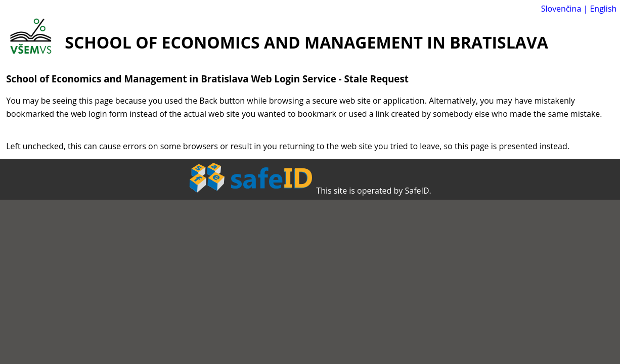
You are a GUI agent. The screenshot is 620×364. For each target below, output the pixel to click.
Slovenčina (561, 9)
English (603, 9)
